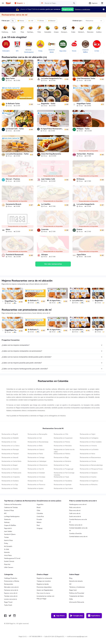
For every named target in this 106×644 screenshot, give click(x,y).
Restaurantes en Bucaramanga (38, 442)
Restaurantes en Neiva (87, 454)
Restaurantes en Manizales (63, 446)
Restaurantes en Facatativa (63, 481)
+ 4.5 (31, 21)
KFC (5, 513)
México (39, 522)
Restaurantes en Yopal (61, 477)
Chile (38, 510)
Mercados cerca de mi (11, 587)
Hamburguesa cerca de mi (78, 504)
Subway (7, 522)
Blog (71, 578)
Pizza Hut (7, 564)
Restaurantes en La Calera (11, 446)
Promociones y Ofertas (12, 581)
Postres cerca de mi (76, 525)
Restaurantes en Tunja (61, 465)
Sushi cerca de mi (75, 516)
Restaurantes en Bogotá (10, 434)
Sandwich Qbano (10, 534)
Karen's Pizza (8, 540)
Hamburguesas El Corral (12, 558)
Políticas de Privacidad (77, 593)
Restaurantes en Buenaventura (90, 457)
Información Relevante (77, 602)
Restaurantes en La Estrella (89, 449)
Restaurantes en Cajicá (88, 434)
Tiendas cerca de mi (11, 596)
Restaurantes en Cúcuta (88, 461)
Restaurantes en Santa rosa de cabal (64, 451)
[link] (18, 70)
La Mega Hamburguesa (12, 516)
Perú (38, 525)
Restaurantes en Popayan (10, 454)
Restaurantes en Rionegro (10, 449)
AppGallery (94, 616)
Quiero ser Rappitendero (45, 590)
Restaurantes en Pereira (62, 442)
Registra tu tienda (43, 584)
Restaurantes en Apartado (63, 485)
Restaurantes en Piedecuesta (11, 473)
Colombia (40, 513)
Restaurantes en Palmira (62, 454)
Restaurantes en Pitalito (10, 488)
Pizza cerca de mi (75, 510)
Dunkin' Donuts (9, 561)
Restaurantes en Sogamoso (89, 481)
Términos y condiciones (82, 9)
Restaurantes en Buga (61, 457)
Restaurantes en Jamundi (10, 457)
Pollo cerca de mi (75, 507)
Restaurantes (9, 584)
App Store (59, 616)
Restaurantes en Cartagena (89, 438)
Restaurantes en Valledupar (37, 461)
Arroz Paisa (8, 555)
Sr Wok (7, 549)
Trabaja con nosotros (44, 581)
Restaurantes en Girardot (10, 469)
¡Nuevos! (52, 21)
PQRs (71, 599)
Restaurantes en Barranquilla (37, 434)
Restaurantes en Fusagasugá (64, 469)
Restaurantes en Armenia (88, 446)
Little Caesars (9, 567)
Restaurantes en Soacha (88, 477)
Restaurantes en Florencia (36, 485)
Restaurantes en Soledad (36, 473)
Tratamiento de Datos (76, 596)
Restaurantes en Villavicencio (38, 465)
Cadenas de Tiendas (11, 507)
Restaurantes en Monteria (62, 461)
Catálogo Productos (11, 578)
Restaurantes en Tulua (35, 481)
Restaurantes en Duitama (10, 481)
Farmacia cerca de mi (11, 590)
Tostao (6, 537)
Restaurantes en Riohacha (89, 485)
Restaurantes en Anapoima (11, 477)
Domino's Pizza (9, 510)
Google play (77, 616)
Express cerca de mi (11, 593)
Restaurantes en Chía (61, 434)
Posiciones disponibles (44, 587)
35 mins (41, 21)
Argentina (40, 504)
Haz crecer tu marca (43, 593)
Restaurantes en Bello (35, 446)
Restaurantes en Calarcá (36, 449)
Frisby (6, 543)
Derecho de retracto (76, 581)
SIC (70, 584)
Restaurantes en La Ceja (10, 485)
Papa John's (8, 528)
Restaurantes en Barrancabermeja (91, 465)
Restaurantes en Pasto (35, 454)
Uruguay (40, 528)
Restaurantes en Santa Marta (11, 461)
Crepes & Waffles (10, 525)
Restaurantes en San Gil (36, 469)
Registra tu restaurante (44, 578)
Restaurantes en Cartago (36, 457)
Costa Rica (40, 516)
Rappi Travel (8, 602)
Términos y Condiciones (77, 587)
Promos (21, 21)
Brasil (39, 507)
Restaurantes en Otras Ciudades (91, 442)
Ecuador (39, 519)
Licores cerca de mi (10, 599)
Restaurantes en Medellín (10, 438)
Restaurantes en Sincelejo (36, 477)
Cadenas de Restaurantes (13, 504)
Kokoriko (7, 552)
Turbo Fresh (8, 605)
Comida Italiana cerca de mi (78, 537)
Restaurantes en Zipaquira (89, 473)
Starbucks (7, 519)
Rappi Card (73, 590)
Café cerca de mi (75, 513)
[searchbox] (58, 3)
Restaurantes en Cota (9, 442)
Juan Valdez (8, 531)
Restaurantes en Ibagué (10, 465)
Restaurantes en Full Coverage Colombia (64, 474)
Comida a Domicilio (75, 534)
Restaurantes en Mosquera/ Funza (91, 469)
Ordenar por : (77, 21)
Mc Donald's (8, 546)
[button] (20, 3)
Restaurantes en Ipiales (36, 488)
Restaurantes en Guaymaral (63, 438)
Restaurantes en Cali (35, 438)
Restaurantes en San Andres (63, 488)
